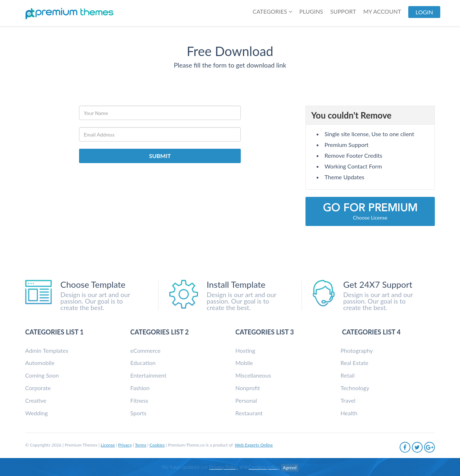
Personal (246, 400)
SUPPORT (343, 11)
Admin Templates (47, 350)
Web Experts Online (254, 445)
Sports (139, 413)
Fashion (140, 388)
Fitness (139, 400)
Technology (355, 388)
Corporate (38, 388)
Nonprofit (248, 388)
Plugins (311, 11)
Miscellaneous (253, 375)
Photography (357, 350)
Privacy (125, 445)
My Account (382, 11)
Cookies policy (264, 467)
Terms (141, 445)
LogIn (424, 12)
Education (143, 363)
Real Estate (355, 363)
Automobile (40, 363)
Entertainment (148, 375)
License (108, 445)
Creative (36, 400)
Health (349, 413)
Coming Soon (42, 375)
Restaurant (249, 413)
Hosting (245, 350)
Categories (272, 11)
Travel (348, 400)
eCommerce (146, 350)
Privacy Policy (224, 467)
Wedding (36, 413)
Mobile (244, 363)
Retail (348, 375)
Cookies (157, 445)
